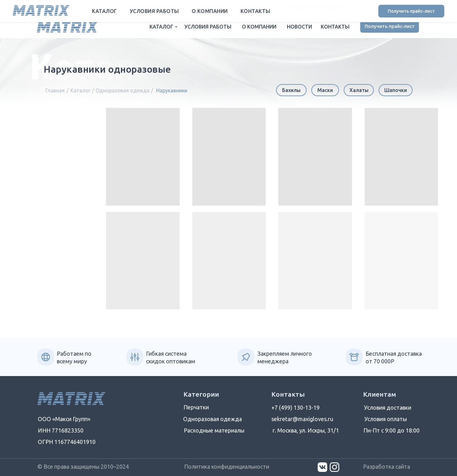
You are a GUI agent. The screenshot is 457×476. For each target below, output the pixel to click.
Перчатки (196, 407)
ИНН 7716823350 (61, 430)
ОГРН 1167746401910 (67, 442)
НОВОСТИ (299, 27)
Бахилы (291, 90)
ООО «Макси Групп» (64, 419)
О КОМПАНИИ (259, 27)
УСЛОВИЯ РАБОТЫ (208, 27)
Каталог (80, 90)
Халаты (359, 90)
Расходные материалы (214, 430)
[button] (42, 7)
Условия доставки (388, 407)
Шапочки (396, 90)
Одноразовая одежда (123, 90)
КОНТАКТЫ (335, 27)
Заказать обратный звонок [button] (85, 7)
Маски (325, 90)
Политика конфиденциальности (227, 466)
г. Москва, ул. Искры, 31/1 (306, 430)
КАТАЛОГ (161, 27)
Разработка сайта (387, 466)
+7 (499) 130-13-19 (392, 7)
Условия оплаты (386, 419)
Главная (55, 90)
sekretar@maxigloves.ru (316, 7)
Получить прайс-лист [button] (390, 26)
